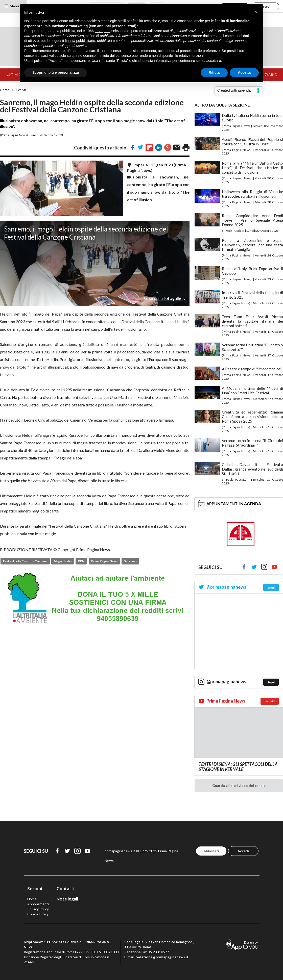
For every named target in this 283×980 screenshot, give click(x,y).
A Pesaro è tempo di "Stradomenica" (252, 369)
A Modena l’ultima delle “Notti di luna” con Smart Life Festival (252, 391)
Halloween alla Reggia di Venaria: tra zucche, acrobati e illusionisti (252, 194)
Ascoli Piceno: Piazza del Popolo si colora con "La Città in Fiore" (252, 142)
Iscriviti (270, 701)
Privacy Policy (38, 909)
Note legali (67, 899)
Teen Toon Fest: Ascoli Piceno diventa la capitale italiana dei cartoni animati (252, 321)
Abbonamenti (38, 904)
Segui (271, 588)
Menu (11, 6)
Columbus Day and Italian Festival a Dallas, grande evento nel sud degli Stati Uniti (252, 469)
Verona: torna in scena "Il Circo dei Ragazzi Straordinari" (252, 443)
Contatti (65, 888)
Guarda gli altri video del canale (239, 785)
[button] (256, 12)
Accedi (243, 851)
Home (5, 90)
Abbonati (211, 851)
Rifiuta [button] (214, 72)
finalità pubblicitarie (80, 41)
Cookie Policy (38, 914)
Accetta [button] (244, 72)
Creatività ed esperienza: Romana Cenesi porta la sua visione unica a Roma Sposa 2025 (252, 417)
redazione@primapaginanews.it (162, 957)
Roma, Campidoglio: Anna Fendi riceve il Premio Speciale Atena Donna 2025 (252, 220)
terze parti (103, 31)
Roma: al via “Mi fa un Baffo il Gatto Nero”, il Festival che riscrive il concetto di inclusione (252, 168)
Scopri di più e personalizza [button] (56, 72)
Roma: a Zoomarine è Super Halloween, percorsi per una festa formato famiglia (252, 245)
